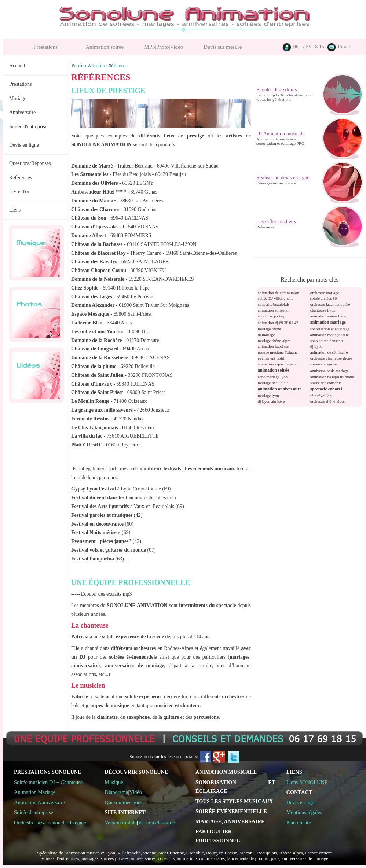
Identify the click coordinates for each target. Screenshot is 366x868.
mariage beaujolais (273, 383)
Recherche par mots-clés (309, 279)
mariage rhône (269, 329)
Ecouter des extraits (277, 90)
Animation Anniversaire (39, 802)
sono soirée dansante (327, 341)
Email (338, 47)
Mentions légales (304, 812)
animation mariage (328, 322)
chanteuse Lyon (323, 310)
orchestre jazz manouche (330, 304)
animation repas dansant (277, 364)
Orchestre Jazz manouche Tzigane (50, 823)
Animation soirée (105, 47)
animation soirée (273, 370)
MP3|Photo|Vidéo (164, 47)
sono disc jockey (271, 316)
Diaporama (117, 792)
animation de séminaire (329, 352)
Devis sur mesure (223, 47)
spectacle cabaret (326, 389)
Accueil (17, 66)
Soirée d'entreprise (28, 127)
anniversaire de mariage (330, 371)
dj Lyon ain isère (271, 401)
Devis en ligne (24, 145)
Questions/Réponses (30, 163)
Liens (15, 210)
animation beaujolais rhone (332, 377)
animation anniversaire (280, 389)
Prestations (45, 47)
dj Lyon (316, 346)
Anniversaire (22, 112)
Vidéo (136, 792)
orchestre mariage (325, 293)
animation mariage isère (330, 335)
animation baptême (273, 346)
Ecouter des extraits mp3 (107, 594)
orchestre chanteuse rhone (331, 358)
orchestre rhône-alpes (327, 401)
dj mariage (266, 335)
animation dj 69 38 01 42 (278, 323)
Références (21, 178)
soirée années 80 (324, 298)
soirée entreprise (323, 364)
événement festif (271, 358)
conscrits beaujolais (274, 304)
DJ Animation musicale (280, 134)
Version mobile (121, 823)
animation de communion (278, 293)
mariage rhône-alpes (274, 341)
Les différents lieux (276, 222)
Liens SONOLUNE (307, 782)
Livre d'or (19, 192)
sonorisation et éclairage (330, 329)
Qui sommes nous (124, 802)
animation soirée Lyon (328, 316)
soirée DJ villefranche (276, 298)
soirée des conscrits (326, 383)
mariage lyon (268, 396)
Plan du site (299, 823)
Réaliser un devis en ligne (283, 178)
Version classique (156, 823)
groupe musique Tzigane (278, 352)
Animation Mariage (35, 792)
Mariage (18, 98)
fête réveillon (321, 396)
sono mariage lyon (273, 377)
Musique (114, 782)
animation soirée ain (274, 310)
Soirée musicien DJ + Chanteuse (48, 782)
